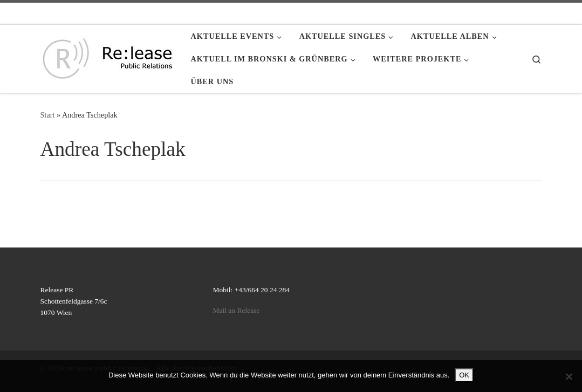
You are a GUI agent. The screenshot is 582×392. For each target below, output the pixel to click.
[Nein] (569, 376)
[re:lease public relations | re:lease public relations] (108, 57)
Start (48, 115)
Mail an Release (236, 310)
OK (464, 375)
